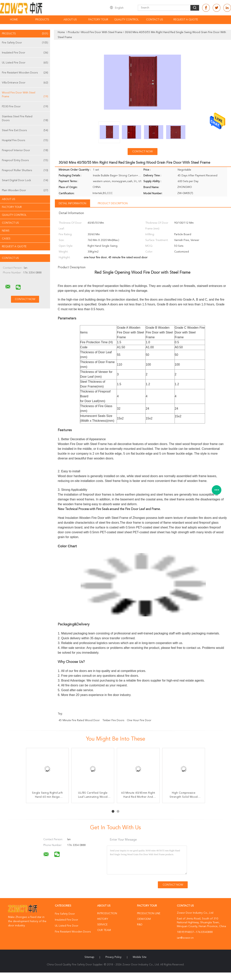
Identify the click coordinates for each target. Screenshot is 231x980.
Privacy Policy (113, 957)
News (6, 231)
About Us (70, 20)
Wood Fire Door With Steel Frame (25, 95)
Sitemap (89, 957)
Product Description (113, 203)
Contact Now (142, 152)
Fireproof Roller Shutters (25, 170)
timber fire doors (113, 720)
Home (14, 20)
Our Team (104, 930)
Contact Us (155, 20)
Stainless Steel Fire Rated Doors (25, 119)
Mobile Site (140, 957)
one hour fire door (139, 720)
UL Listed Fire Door (25, 63)
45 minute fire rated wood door (79, 720)
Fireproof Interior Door (25, 150)
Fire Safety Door (25, 43)
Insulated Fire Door (25, 53)
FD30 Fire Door (25, 107)
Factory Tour (98, 20)
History (103, 919)
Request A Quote (186, 20)
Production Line (149, 913)
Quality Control (126, 20)
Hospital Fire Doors (25, 140)
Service (102, 925)
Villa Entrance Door (25, 83)
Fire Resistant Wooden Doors (25, 73)
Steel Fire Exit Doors (25, 130)
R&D (140, 925)
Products (42, 20)
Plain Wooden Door (25, 190)
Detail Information (72, 203)
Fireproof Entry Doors (25, 160)
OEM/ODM (144, 919)
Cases (6, 239)
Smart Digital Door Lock (25, 180)
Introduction (107, 913)
